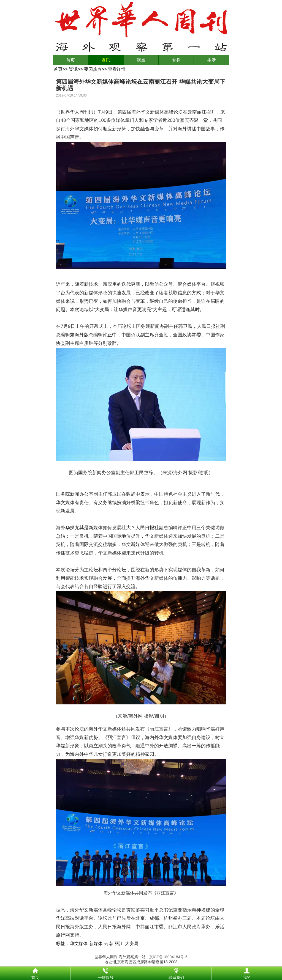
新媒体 (96, 944)
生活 (211, 60)
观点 (141, 60)
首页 (70, 60)
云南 (109, 944)
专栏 (176, 60)
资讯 (106, 60)
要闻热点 (93, 69)
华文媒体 (79, 944)
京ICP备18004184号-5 (168, 957)
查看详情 (117, 69)
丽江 (119, 944)
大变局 (132, 944)
